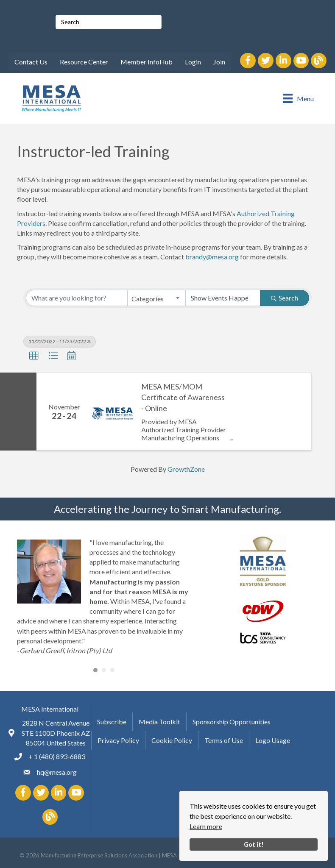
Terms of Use (224, 740)
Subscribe (112, 722)
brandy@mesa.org (212, 257)
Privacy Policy (118, 740)
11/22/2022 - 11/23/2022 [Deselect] (60, 341)
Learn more (206, 826)
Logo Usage (273, 740)
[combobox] (156, 298)
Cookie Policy (172, 740)
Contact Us (31, 62)
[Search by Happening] (223, 298)
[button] (34, 356)
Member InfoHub (147, 62)
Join (219, 62)
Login (193, 62)
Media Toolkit (159, 722)
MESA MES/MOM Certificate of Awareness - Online (183, 397)
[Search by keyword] (77, 298)
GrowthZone (186, 469)
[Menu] (299, 98)
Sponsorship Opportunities (232, 722)
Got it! (254, 844)
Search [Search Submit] (285, 298)
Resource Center (84, 62)
